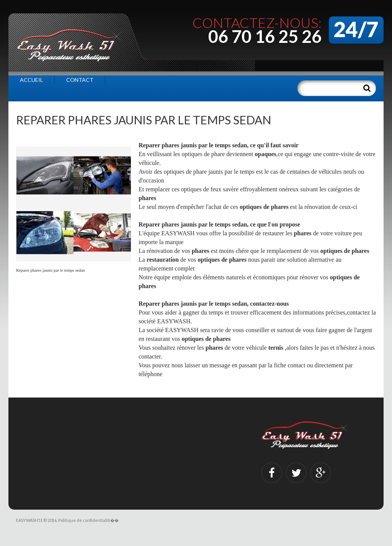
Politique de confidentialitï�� (88, 520)
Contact (80, 80)
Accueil (31, 80)
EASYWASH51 (29, 520)
